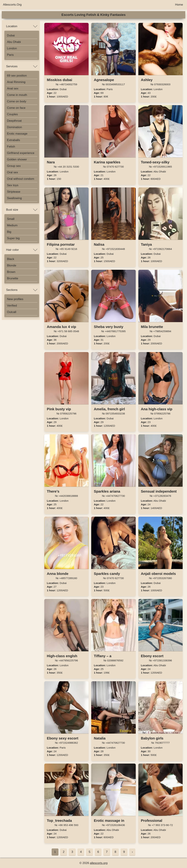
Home (179, 5)
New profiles (15, 299)
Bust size (12, 210)
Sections (12, 290)
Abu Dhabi (14, 42)
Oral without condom (21, 179)
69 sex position (17, 76)
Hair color (12, 250)
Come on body (17, 101)
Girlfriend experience (21, 153)
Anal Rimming (16, 82)
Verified (12, 306)
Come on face (16, 108)
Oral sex (12, 172)
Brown (11, 272)
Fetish (11, 147)
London (12, 48)
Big (9, 232)
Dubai (11, 35)
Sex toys (13, 185)
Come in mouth (17, 95)
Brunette (13, 278)
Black (11, 259)
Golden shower (17, 159)
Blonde (12, 265)
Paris (10, 55)
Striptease (14, 192)
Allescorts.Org (12, 5)
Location (12, 26)
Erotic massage (17, 134)
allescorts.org (99, 863)
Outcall (12, 312)
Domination (14, 127)
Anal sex (13, 88)
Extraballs (14, 140)
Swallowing (14, 198)
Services (12, 66)
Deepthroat (14, 121)
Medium (12, 225)
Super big (13, 238)
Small (11, 219)
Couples (12, 114)
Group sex (14, 166)
